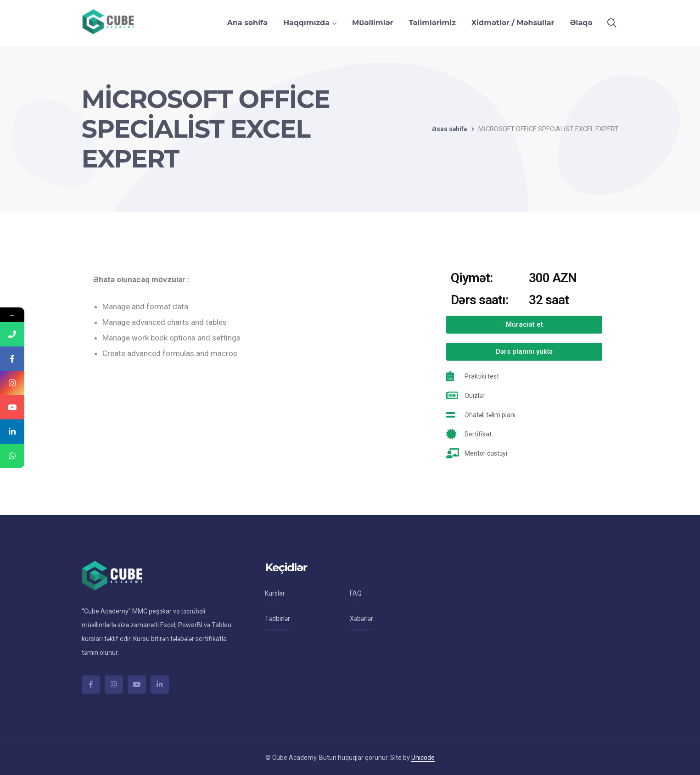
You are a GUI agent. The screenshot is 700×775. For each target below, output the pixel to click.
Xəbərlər (361, 619)
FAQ (356, 593)
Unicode (423, 758)
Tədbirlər (277, 619)
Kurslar (275, 593)
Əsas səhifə (449, 129)
